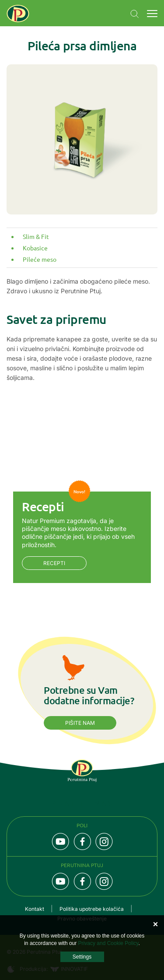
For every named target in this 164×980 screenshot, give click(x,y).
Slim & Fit (36, 236)
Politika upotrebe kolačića (92, 909)
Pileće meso (40, 259)
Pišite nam (80, 723)
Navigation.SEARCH (135, 14)
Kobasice (35, 248)
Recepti (54, 563)
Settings (82, 957)
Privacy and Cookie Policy (108, 943)
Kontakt (35, 909)
